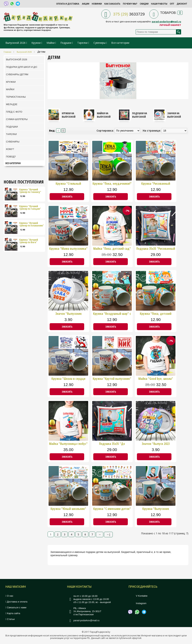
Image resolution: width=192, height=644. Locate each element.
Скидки (144, 4)
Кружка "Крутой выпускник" (112, 379)
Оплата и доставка (68, 4)
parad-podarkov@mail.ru (166, 22)
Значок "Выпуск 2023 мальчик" (156, 444)
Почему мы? (130, 4)
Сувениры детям (17, 74)
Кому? (10, 149)
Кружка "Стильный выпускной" (68, 184)
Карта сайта (13, 613)
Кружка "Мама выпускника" (68, 249)
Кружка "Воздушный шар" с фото (112, 314)
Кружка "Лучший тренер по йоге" (29, 241)
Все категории (120, 43)
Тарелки (82, 43)
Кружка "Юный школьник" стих (68, 509)
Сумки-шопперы (17, 119)
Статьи (10, 619)
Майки (51, 43)
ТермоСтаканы (16, 97)
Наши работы (159, 4)
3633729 (129, 14)
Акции (86, 4)
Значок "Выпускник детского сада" (68, 314)
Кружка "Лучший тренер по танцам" (30, 208)
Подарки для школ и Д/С (22, 67)
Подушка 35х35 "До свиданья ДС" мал (112, 444)
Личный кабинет (170, 25)
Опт (172, 4)
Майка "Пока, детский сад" (112, 249)
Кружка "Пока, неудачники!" (112, 184)
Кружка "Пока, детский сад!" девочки (156, 314)
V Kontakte (142, 596)
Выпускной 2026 (15, 43)
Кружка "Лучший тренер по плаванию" (32, 224)
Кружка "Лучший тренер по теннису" (30, 191)
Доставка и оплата (16, 602)
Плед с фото (14, 112)
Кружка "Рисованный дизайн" (156, 184)
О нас (9, 596)
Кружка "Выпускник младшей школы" (156, 509)
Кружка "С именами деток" (112, 509)
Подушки (66, 43)
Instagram (141, 603)
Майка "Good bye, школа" (156, 379)
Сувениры (99, 43)
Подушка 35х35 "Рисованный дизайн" (156, 249)
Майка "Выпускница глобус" (68, 444)
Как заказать (112, 4)
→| (108, 534)
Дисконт (182, 4)
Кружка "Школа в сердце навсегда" (68, 379)
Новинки (97, 4)
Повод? (11, 157)
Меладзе (12, 104)
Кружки (36, 43)
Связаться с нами (16, 607)
